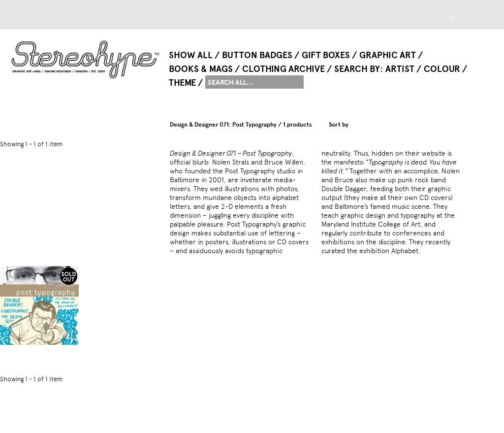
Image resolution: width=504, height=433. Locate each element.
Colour (442, 69)
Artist (400, 69)
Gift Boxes (326, 55)
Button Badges (257, 55)
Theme (182, 83)
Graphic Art (388, 55)
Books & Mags (201, 69)
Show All (191, 55)
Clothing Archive (283, 69)
